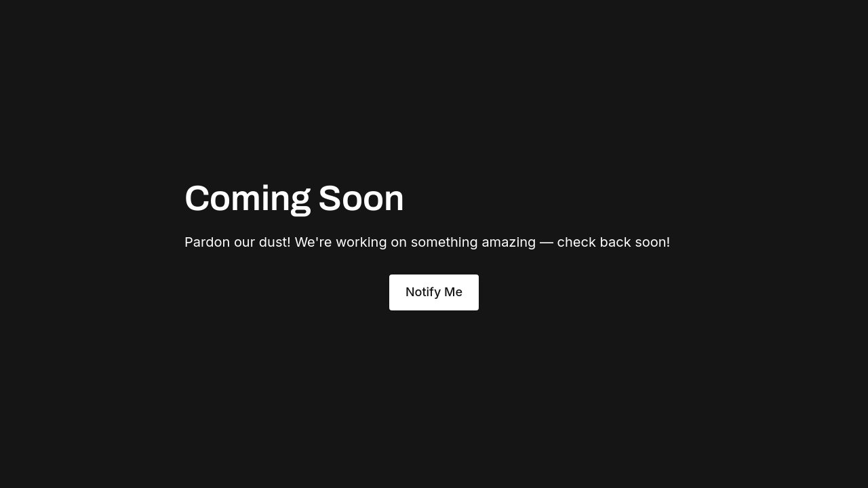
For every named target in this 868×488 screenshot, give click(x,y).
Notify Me (434, 292)
